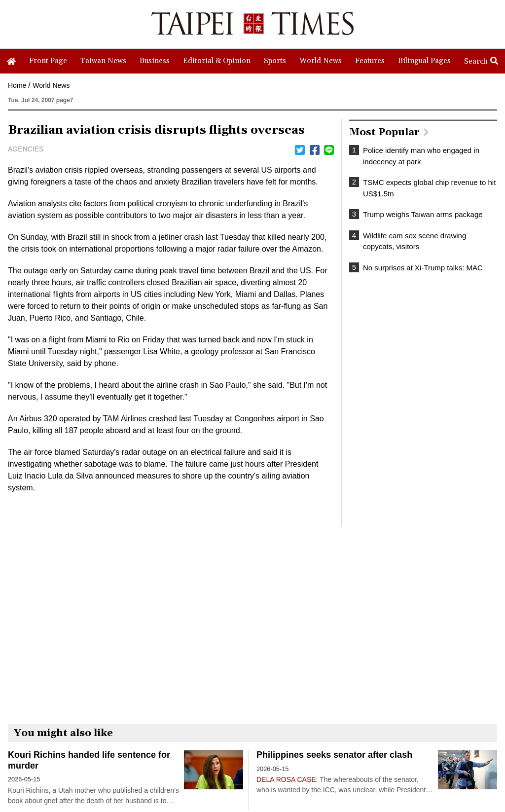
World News (51, 85)
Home (17, 85)
